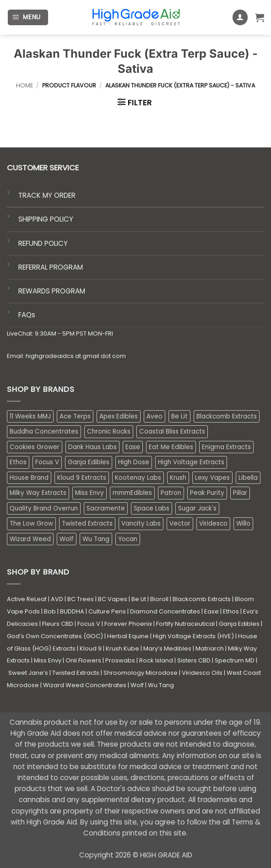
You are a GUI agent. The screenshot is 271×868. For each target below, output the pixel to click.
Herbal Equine (128, 636)
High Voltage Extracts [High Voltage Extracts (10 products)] (191, 462)
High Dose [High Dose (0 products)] (134, 462)
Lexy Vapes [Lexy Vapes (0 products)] (212, 478)
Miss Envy (48, 660)
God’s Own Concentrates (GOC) (55, 636)
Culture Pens (107, 611)
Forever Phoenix (128, 624)
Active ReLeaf (27, 599)
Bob (50, 611)
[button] (28, 17)
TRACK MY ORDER (47, 195)
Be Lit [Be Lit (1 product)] (179, 416)
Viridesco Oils (202, 673)
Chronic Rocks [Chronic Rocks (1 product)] (109, 431)
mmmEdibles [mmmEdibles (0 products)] (132, 493)
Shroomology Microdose (141, 673)
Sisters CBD (194, 660)
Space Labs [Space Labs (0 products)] (152, 508)
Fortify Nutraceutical (185, 624)
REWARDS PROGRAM (52, 291)
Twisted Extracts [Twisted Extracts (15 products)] (87, 524)
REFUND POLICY (43, 243)
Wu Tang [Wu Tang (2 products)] (96, 539)
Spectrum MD (235, 660)
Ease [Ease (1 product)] (133, 447)
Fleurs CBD (58, 624)
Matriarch (210, 648)
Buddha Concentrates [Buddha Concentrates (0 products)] (44, 431)
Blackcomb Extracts (202, 599)
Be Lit (139, 599)
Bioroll (159, 599)
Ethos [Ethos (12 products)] (18, 462)
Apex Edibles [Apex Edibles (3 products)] (119, 416)
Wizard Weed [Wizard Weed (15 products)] (30, 539)
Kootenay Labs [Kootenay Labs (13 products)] (138, 478)
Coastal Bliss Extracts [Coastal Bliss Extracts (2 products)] (172, 431)
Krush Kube (122, 648)
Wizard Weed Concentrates (85, 685)
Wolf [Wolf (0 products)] (67, 539)
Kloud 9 (91, 648)
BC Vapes (113, 599)
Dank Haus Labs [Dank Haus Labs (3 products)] (92, 447)
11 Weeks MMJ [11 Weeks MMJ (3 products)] (30, 416)
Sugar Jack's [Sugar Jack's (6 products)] (197, 508)
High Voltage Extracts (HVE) (193, 636)
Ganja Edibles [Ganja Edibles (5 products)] (89, 462)
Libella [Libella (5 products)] (248, 478)
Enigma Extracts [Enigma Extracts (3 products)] (226, 447)
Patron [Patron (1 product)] (171, 493)
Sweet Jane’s (28, 673)
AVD (57, 599)
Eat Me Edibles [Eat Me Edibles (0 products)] (171, 447)
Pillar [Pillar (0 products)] (240, 493)
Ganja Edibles (239, 624)
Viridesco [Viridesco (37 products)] (213, 524)
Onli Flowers (83, 660)
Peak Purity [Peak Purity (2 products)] (207, 493)
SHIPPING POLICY (46, 219)
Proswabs (120, 660)
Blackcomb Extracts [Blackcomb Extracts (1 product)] (227, 416)
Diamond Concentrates (165, 611)
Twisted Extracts (76, 673)
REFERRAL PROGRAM (51, 267)
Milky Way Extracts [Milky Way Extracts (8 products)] (38, 493)
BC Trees (81, 599)
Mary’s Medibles (167, 648)
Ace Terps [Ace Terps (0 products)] (75, 416)
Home (24, 85)
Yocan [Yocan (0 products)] (128, 539)
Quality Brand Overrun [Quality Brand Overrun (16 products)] (44, 508)
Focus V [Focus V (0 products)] (47, 462)
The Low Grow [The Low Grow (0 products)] (31, 524)
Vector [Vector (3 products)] (180, 524)
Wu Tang (161, 685)
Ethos (231, 611)
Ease (211, 611)
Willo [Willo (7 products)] (243, 524)
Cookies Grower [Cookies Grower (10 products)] (35, 447)
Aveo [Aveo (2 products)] (154, 416)
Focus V (89, 624)
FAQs (27, 315)
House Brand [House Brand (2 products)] (29, 478)
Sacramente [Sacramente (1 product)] (106, 508)
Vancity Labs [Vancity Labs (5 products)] (141, 524)
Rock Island (156, 660)
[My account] (240, 17)
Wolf (137, 685)
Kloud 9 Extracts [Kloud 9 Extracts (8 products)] (82, 478)
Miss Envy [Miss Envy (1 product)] (89, 493)
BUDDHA (72, 611)
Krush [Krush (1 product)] (178, 478)
